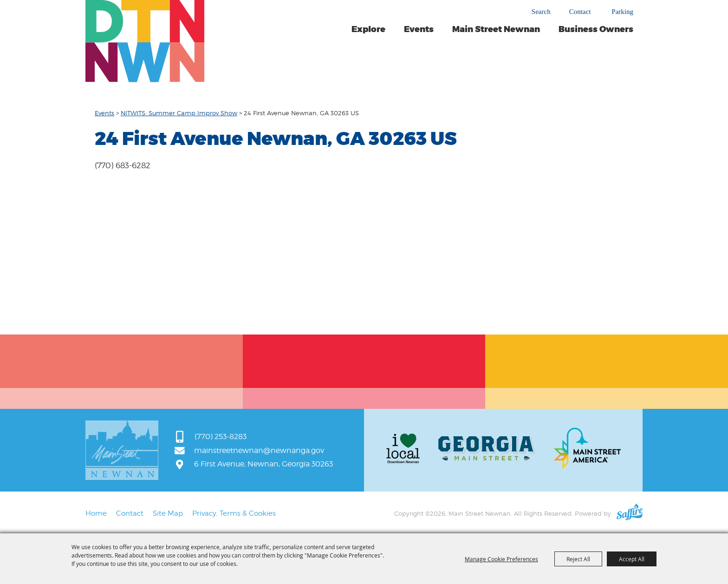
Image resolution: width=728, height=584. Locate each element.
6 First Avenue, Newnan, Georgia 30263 (263, 464)
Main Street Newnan (496, 29)
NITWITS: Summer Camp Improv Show (179, 113)
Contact (580, 12)
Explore (368, 29)
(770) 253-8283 (221, 436)
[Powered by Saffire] (630, 513)
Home (96, 513)
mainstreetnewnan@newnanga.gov (259, 450)
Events (419, 29)
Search (541, 12)
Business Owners (596, 29)
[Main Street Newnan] (145, 41)
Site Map (168, 513)
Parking (622, 12)
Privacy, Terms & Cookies (234, 513)
